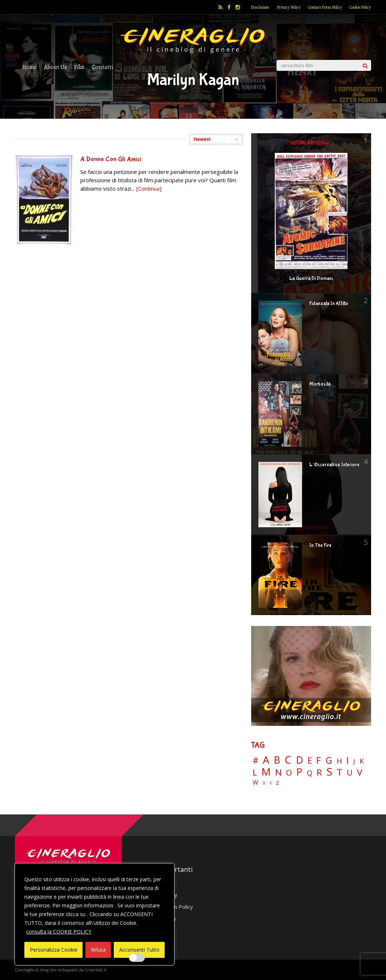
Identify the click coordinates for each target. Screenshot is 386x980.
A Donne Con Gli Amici (111, 159)
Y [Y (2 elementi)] (271, 783)
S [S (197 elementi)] (329, 772)
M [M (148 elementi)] (266, 772)
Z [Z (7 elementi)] (278, 783)
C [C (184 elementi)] (288, 760)
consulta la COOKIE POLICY (59, 932)
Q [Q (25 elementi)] (309, 773)
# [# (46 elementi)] (256, 761)
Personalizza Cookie (54, 950)
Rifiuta (98, 950)
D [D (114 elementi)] (299, 760)
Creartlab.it (96, 970)
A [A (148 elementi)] (266, 760)
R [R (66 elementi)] (319, 772)
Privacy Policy (289, 7)
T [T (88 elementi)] (339, 772)
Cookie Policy (360, 7)
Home (29, 67)
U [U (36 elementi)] (350, 773)
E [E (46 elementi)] (310, 761)
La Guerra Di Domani (311, 278)
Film (79, 67)
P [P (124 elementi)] (299, 772)
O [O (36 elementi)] (289, 773)
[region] (95, 914)
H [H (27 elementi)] (339, 761)
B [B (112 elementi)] (277, 760)
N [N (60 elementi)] (278, 772)
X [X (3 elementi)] (264, 783)
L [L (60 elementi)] (255, 772)
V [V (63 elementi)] (359, 772)
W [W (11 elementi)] (256, 783)
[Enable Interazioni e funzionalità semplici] (137, 957)
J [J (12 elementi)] (354, 761)
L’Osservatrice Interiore (334, 465)
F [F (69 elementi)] (319, 761)
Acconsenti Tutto (139, 950)
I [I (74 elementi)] (348, 760)
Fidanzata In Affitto (329, 304)
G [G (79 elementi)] (329, 760)
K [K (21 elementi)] (362, 761)
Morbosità (320, 384)
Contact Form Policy (325, 7)
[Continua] (149, 188)
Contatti (102, 67)
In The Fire (320, 545)
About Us (55, 67)
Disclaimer (260, 7)
